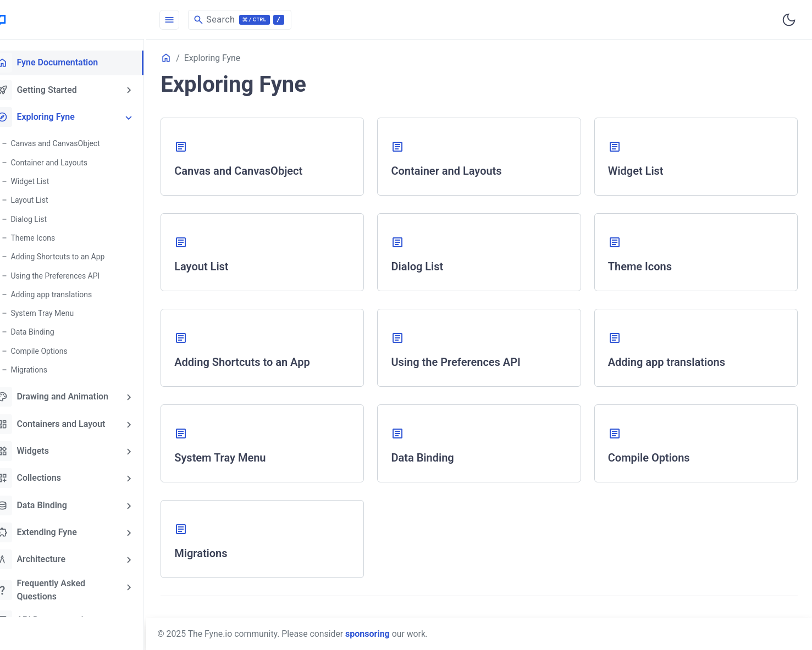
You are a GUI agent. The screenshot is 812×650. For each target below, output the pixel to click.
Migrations (48, 367)
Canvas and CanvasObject (74, 143)
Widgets (39, 448)
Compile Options (57, 348)
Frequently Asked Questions (57, 585)
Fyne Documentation (64, 63)
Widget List (48, 180)
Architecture (48, 555)
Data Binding (51, 330)
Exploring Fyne (52, 116)
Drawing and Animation (69, 394)
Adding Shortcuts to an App (76, 255)
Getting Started (53, 90)
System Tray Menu (61, 311)
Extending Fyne (53, 529)
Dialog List (47, 218)
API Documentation (61, 616)
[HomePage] (82, 20)
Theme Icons (51, 236)
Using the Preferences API (74, 274)
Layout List (48, 199)
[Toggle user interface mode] (789, 20)
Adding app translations (70, 292)
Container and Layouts (68, 162)
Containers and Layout (67, 421)
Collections (45, 475)
